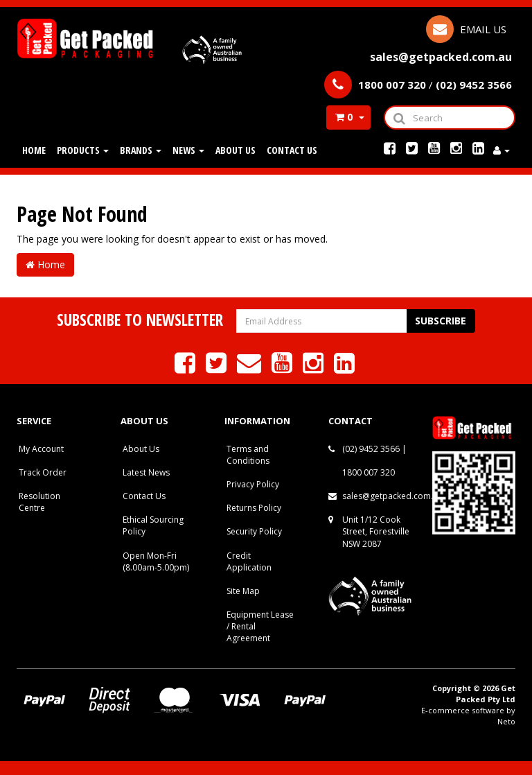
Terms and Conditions (248, 455)
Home (34, 150)
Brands (141, 150)
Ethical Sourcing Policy (153, 525)
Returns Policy (254, 508)
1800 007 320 (369, 472)
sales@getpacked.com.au (392, 496)
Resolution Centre (39, 502)
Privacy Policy (253, 484)
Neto (506, 721)
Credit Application (249, 561)
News (188, 150)
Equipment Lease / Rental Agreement (260, 626)
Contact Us (292, 150)
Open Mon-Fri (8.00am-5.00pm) (156, 561)
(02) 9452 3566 (371, 449)
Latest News (146, 472)
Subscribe (441, 321)
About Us (236, 150)
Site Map (243, 591)
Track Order (43, 472)
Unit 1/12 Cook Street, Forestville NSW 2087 (376, 531)
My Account (41, 449)
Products (83, 150)
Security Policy (254, 531)
